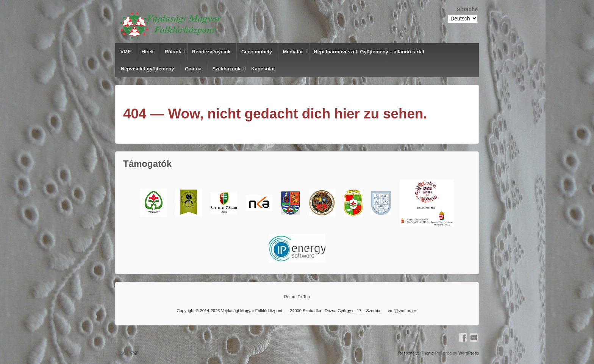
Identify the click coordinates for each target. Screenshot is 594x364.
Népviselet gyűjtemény (148, 69)
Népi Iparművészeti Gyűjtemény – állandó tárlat (369, 52)
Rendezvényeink (211, 52)
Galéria (193, 69)
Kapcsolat (263, 69)
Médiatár (293, 52)
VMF (126, 52)
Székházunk (226, 69)
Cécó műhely (257, 52)
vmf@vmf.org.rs (403, 311)
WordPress (469, 353)
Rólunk (173, 52)
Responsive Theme (416, 353)
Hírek (148, 52)
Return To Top (297, 297)
